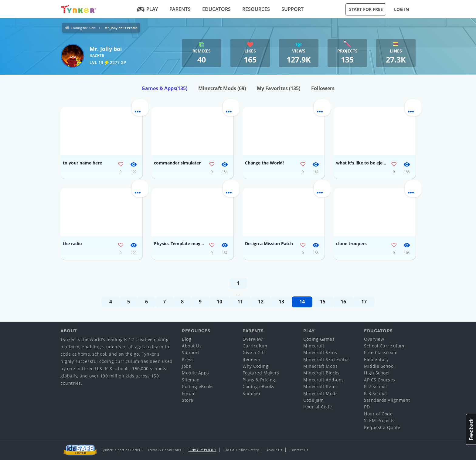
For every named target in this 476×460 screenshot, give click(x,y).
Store (188, 400)
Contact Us (299, 450)
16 (343, 302)
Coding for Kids (83, 28)
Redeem (251, 359)
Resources (256, 9)
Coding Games (319, 339)
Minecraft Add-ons (324, 380)
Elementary (376, 359)
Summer (252, 393)
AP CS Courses (380, 380)
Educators (216, 9)
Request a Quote (382, 427)
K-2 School (375, 386)
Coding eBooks (198, 386)
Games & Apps (164, 88)
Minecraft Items (321, 386)
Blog (187, 339)
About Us (192, 346)
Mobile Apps (195, 373)
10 (219, 302)
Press (188, 359)
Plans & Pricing (259, 380)
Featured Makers (261, 373)
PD (367, 407)
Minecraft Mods (222, 88)
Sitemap (191, 380)
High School (377, 373)
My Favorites (279, 88)
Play (148, 9)
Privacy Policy (202, 450)
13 (281, 302)
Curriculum (255, 346)
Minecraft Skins (320, 352)
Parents (180, 9)
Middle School (379, 366)
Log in (401, 9)
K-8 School (375, 393)
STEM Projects (379, 420)
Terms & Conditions (164, 450)
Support (292, 9)
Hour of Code (318, 407)
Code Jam (313, 400)
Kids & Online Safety (241, 450)
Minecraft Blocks (321, 373)
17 (364, 302)
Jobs (186, 366)
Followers (323, 88)
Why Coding (255, 366)
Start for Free (366, 9)
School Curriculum (384, 346)
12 (261, 302)
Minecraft (314, 346)
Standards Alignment (387, 400)
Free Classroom (381, 352)
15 (323, 302)
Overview (253, 339)
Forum (189, 393)
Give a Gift (254, 352)
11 (240, 302)
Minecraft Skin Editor (326, 359)
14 (302, 302)
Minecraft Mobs (320, 366)
